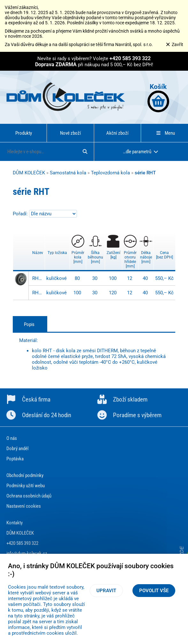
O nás (12, 438)
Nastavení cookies (24, 506)
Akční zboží (117, 133)
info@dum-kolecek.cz (27, 553)
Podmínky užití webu (26, 486)
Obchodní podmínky (25, 475)
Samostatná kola (68, 173)
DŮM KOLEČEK (29, 173)
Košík (158, 97)
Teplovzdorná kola (110, 173)
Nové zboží (71, 133)
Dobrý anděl (17, 449)
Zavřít (174, 44)
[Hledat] (85, 152)
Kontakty (15, 523)
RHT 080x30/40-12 (38, 278)
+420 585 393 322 (22, 543)
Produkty (24, 133)
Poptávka (15, 459)
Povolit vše (154, 591)
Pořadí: (21, 214)
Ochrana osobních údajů (29, 496)
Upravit (106, 591)
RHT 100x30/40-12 (38, 293)
